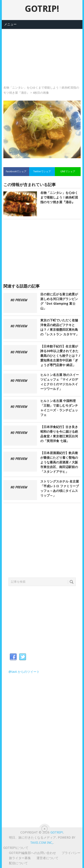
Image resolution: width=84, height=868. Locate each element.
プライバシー (71, 853)
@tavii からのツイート (24, 672)
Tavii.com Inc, (42, 843)
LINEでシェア (68, 171)
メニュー (10, 24)
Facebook (13, 657)
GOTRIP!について (16, 848)
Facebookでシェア (16, 171)
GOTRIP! (42, 9)
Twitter (23, 657)
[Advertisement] (42, 51)
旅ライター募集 (20, 858)
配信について (18, 863)
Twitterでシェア (42, 171)
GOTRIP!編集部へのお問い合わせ (32, 853)
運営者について (47, 858)
